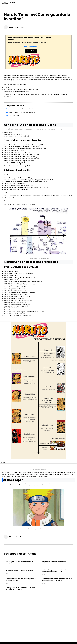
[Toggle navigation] (76, 3)
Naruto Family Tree (22, 474)
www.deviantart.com (43, 258)
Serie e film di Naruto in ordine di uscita (21, 109)
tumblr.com (43, 469)
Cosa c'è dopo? (14, 115)
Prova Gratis (31, 51)
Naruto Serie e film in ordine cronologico (22, 112)
